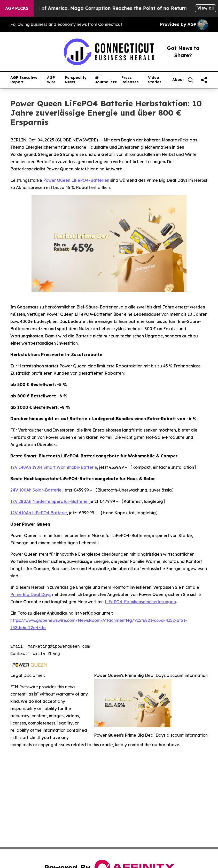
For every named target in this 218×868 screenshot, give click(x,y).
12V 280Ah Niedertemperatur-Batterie (49, 501)
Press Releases (130, 80)
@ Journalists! (106, 80)
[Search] (190, 80)
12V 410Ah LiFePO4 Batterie (39, 513)
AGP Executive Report (24, 80)
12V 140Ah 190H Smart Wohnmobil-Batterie (54, 467)
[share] (204, 80)
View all (205, 8)
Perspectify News (76, 80)
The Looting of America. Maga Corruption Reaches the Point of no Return (103, 8)
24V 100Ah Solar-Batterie (36, 490)
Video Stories (155, 80)
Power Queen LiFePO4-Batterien (76, 180)
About (178, 80)
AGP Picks (17, 8)
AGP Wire (51, 80)
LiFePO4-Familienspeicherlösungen (140, 602)
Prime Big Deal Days (31, 594)
